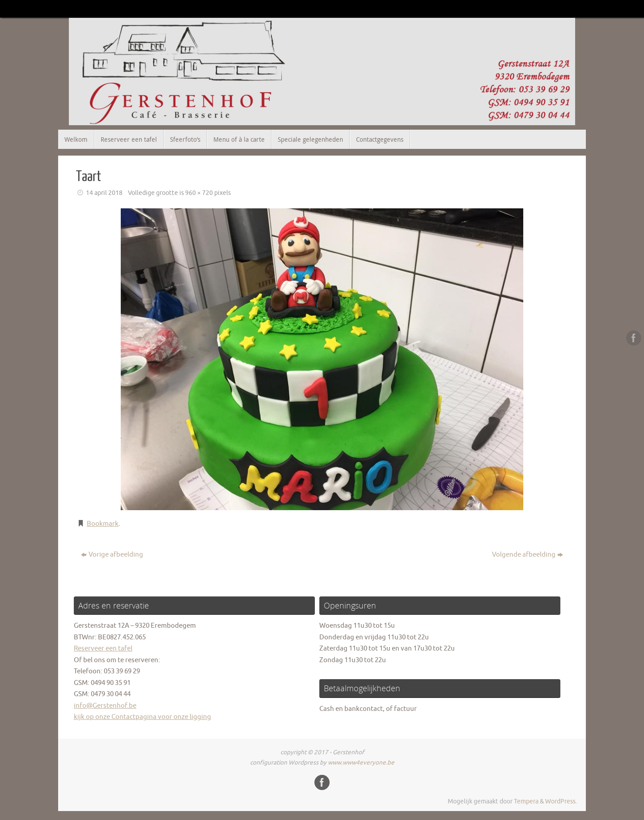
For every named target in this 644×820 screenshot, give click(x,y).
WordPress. (561, 801)
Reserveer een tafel (103, 649)
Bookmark (103, 524)
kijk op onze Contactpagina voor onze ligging (142, 717)
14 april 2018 (104, 193)
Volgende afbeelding (527, 555)
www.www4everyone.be (361, 763)
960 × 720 (199, 193)
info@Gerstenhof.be (105, 706)
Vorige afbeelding (112, 555)
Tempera (526, 801)
